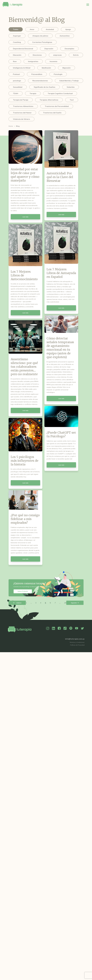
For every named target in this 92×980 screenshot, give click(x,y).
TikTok (65, 628)
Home (11, 126)
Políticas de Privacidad (77, 645)
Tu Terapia (12, 5)
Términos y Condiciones (77, 642)
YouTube (77, 628)
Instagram (48, 628)
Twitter (82, 628)
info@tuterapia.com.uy (75, 639)
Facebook (59, 628)
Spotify (71, 628)
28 (65, 603)
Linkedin (53, 628)
